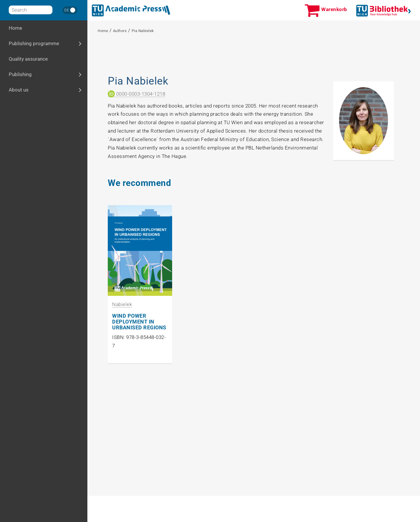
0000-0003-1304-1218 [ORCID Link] (136, 94)
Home (15, 28)
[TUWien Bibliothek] (384, 11)
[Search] (31, 10)
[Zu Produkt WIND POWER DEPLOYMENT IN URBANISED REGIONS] (140, 251)
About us (35, 90)
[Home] (131, 10)
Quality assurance (28, 59)
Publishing (37, 74)
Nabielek (122, 304)
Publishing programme (48, 43)
